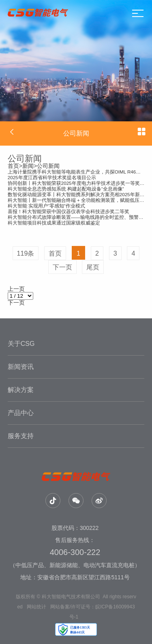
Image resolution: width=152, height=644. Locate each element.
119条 (26, 253)
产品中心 (21, 413)
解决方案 (21, 390)
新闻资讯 (21, 367)
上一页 (16, 289)
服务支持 (21, 436)
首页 (13, 166)
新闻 (28, 166)
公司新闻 (48, 166)
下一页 (62, 267)
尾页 (93, 267)
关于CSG (21, 344)
